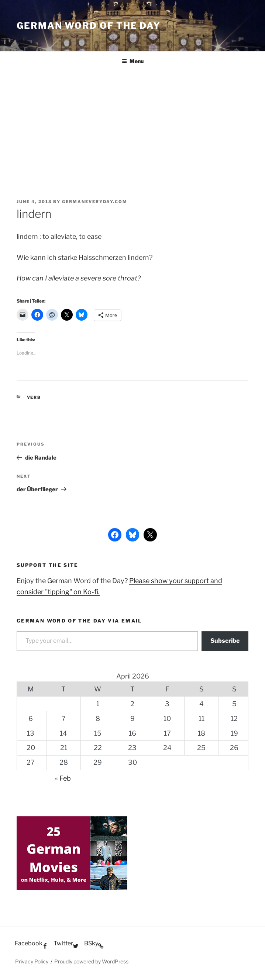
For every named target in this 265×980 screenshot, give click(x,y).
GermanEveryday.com (95, 202)
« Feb (63, 778)
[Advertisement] (132, 126)
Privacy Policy (32, 961)
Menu (133, 61)
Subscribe (225, 641)
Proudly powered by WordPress (91, 961)
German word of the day (89, 26)
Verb (34, 397)
